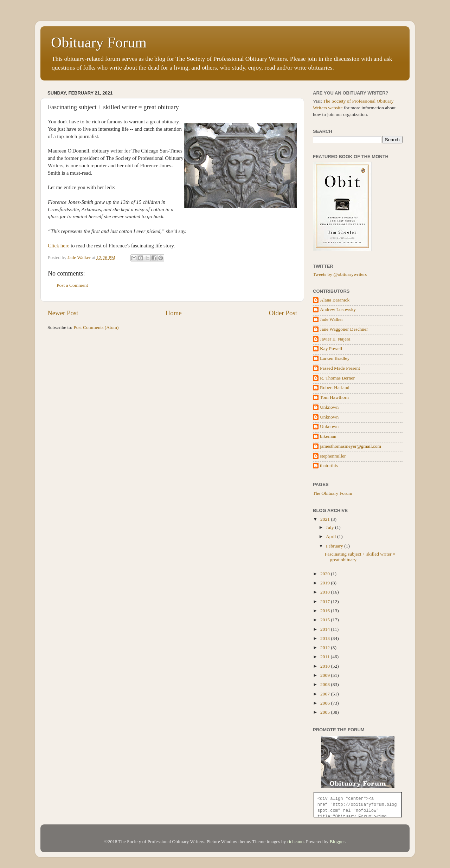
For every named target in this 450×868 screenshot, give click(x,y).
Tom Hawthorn (334, 397)
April (332, 536)
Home (174, 313)
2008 (326, 684)
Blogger (337, 841)
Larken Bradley (335, 358)
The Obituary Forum (333, 493)
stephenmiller (333, 456)
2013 (326, 638)
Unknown (329, 407)
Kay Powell (331, 348)
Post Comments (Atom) (96, 327)
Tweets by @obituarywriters (340, 274)
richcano (295, 841)
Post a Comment (72, 285)
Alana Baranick (335, 300)
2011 (326, 657)
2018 (326, 592)
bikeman (328, 436)
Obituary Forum (99, 43)
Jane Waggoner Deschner (344, 329)
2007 (326, 694)
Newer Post (63, 313)
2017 (326, 601)
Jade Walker (332, 319)
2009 (326, 675)
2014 (326, 629)
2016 (326, 611)
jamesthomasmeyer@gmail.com (351, 446)
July (330, 527)
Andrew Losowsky (338, 309)
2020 (326, 574)
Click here (59, 246)
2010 (326, 666)
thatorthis (329, 465)
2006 (326, 703)
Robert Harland (335, 387)
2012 (326, 647)
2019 (326, 583)
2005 (326, 712)
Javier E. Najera (335, 339)
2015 (326, 620)
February (335, 546)
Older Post (283, 313)
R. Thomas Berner (337, 378)
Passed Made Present (340, 368)
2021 (326, 519)
